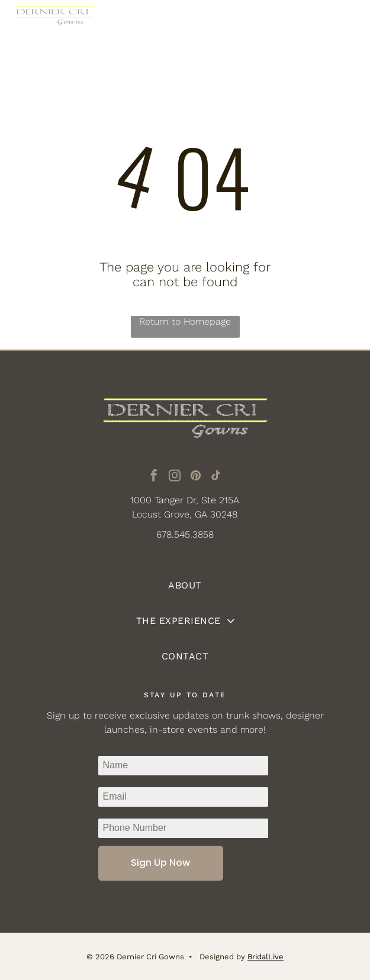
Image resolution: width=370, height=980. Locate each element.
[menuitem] (185, 586)
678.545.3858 (185, 534)
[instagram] (175, 477)
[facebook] (154, 477)
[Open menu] (343, 24)
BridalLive (266, 957)
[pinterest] (195, 477)
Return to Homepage (185, 321)
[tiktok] (216, 477)
